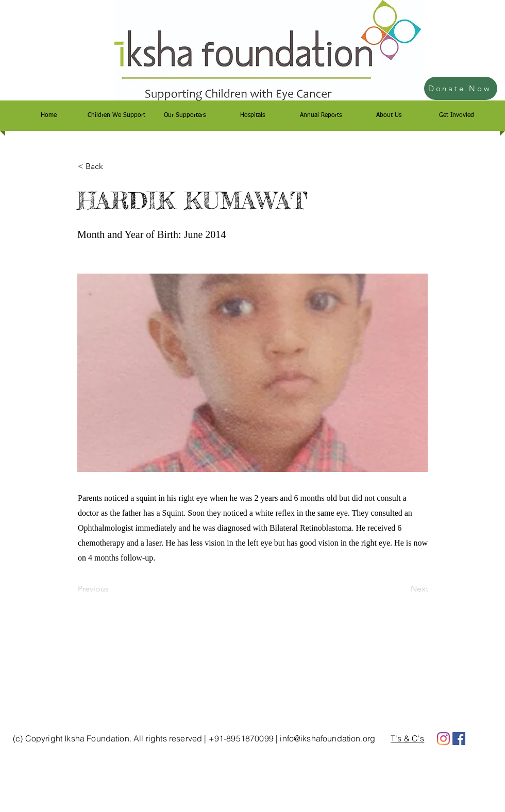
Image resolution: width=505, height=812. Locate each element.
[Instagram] (443, 739)
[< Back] (112, 166)
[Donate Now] (461, 88)
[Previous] (112, 589)
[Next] (402, 589)
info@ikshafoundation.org (327, 738)
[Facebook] (459, 739)
